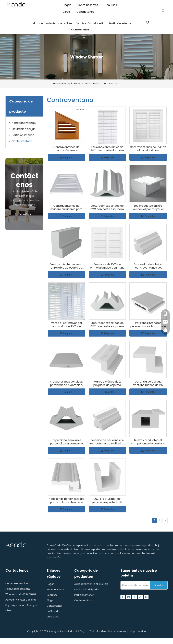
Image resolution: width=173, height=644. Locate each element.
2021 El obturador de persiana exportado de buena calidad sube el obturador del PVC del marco (107, 501)
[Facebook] (123, 597)
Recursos (52, 595)
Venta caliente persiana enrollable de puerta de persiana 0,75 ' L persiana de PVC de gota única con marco (66, 266)
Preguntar (66, 157)
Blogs (50, 600)
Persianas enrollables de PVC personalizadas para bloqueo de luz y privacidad (107, 149)
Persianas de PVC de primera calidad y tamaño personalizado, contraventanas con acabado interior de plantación (107, 266)
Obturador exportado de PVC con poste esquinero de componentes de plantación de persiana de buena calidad (107, 208)
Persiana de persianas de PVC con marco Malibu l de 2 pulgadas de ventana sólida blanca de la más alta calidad (107, 442)
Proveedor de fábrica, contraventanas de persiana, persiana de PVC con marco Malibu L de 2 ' (148, 266)
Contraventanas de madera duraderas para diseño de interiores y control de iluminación (66, 208)
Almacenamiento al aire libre (52, 23)
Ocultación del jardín (90, 23)
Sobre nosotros (56, 590)
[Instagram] (146, 597)
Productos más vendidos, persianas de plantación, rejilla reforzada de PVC (66, 383)
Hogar (50, 584)
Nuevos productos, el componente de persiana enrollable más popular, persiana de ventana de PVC (148, 442)
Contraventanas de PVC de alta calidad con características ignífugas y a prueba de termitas (148, 149)
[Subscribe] (159, 585)
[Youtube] (140, 597)
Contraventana (82, 30)
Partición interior (120, 23)
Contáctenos (55, 606)
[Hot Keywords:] (163, 11)
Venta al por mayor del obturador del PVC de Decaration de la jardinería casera (66, 325)
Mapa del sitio (138, 631)
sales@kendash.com (18, 589)
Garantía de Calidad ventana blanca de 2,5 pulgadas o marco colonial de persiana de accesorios (148, 383)
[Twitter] (134, 597)
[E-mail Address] (135, 585)
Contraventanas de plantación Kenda (66, 149)
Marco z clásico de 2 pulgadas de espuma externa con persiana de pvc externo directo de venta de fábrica (107, 383)
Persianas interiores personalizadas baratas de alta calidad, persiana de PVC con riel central (148, 325)
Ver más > (24, 214)
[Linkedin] (129, 597)
